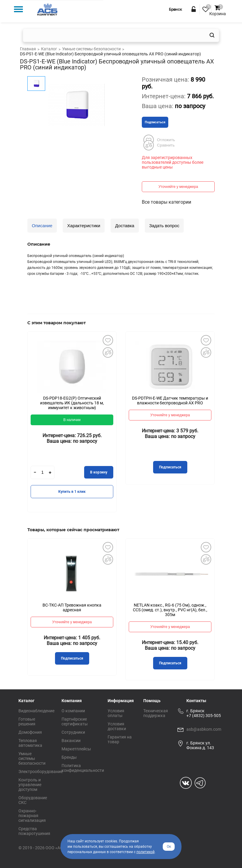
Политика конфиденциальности (83, 768)
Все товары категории (166, 202)
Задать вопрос (164, 226)
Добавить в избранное (108, 340)
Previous (18, 426)
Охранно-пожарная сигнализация (32, 816)
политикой (146, 852)
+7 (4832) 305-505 (204, 716)
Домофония (30, 732)
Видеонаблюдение (36, 711)
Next (224, 426)
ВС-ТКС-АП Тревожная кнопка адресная (72, 607)
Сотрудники (73, 732)
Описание (42, 226)
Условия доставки (117, 726)
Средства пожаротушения (34, 831)
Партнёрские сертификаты (75, 721)
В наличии (72, 420)
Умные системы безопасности (32, 758)
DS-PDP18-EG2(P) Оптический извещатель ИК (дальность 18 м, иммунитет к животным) (72, 403)
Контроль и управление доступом (30, 785)
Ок (169, 847)
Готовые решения (27, 721)
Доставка (125, 226)
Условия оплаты (116, 713)
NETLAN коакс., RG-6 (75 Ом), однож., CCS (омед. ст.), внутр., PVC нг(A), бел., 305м (170, 610)
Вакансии (71, 741)
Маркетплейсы (76, 749)
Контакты (196, 701)
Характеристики (84, 226)
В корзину (99, 472)
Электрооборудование (41, 772)
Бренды (69, 757)
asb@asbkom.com (204, 729)
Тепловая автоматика (30, 743)
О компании (73, 711)
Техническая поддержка (156, 713)
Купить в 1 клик (72, 492)
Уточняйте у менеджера (178, 187)
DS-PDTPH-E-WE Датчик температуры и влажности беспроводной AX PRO (170, 401)
